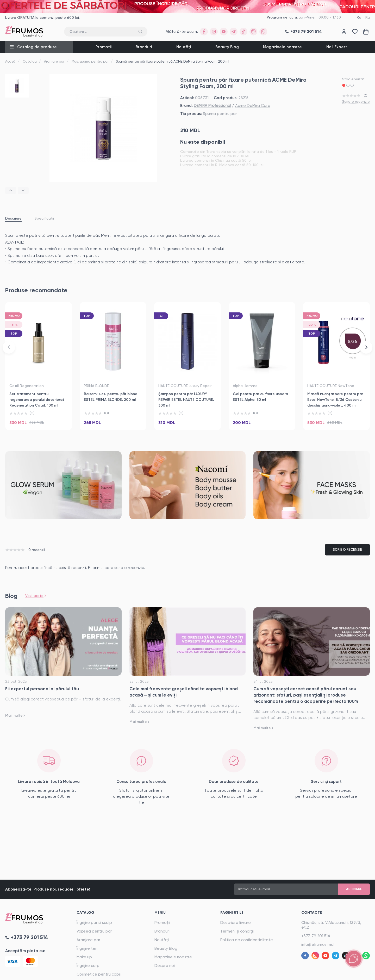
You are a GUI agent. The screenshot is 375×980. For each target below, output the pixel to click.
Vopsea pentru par (94, 931)
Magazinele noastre (282, 47)
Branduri (144, 47)
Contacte (312, 913)
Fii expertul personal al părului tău (42, 689)
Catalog (30, 61)
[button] (11, 190)
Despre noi (165, 966)
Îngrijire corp (88, 966)
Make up (84, 957)
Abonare (354, 889)
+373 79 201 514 (316, 936)
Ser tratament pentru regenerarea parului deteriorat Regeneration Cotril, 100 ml (37, 400)
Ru (368, 17)
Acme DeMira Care (253, 106)
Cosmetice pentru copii (99, 974)
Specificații (44, 218)
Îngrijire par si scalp (94, 923)
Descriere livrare (236, 923)
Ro (359, 17)
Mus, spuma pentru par (90, 61)
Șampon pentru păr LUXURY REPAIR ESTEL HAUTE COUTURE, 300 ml (186, 400)
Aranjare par (54, 61)
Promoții (104, 47)
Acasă (10, 61)
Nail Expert (337, 47)
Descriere (13, 218)
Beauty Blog (227, 47)
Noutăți (184, 47)
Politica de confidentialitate (247, 940)
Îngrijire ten (87, 948)
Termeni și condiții (237, 931)
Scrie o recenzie (356, 101)
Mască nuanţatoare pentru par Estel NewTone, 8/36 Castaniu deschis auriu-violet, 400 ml (335, 400)
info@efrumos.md (317, 945)
